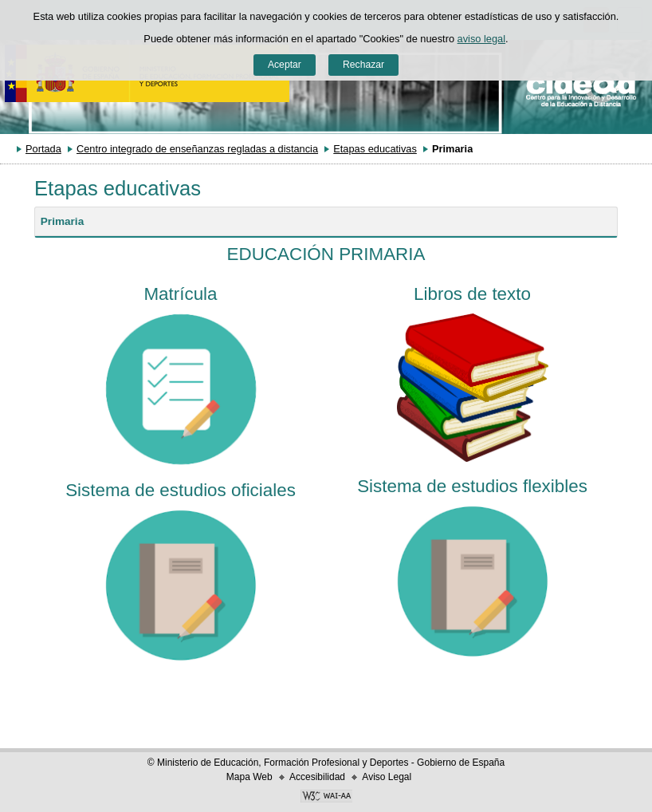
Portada (43, 149)
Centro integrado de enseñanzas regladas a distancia (197, 149)
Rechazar (363, 65)
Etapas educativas (375, 149)
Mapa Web (249, 777)
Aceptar (285, 65)
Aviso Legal (387, 777)
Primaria (62, 221)
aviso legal (481, 39)
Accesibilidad (317, 777)
